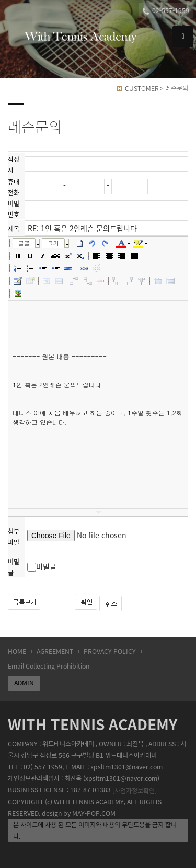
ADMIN (24, 683)
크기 (53, 243)
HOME (17, 651)
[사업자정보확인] (135, 790)
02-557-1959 (166, 11)
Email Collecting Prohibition (49, 666)
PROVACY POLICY (110, 651)
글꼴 (24, 243)
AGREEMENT (55, 651)
